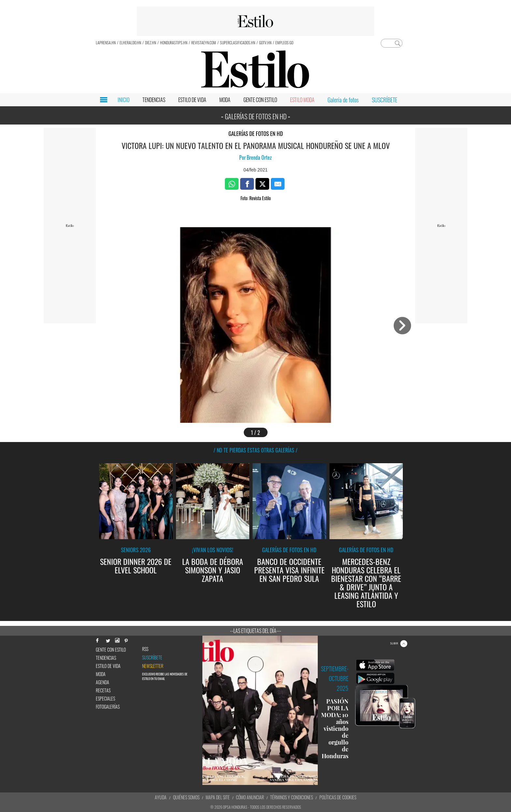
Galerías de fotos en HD (256, 133)
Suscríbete (152, 657)
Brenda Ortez (259, 157)
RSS (145, 649)
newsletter (153, 666)
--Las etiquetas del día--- (256, 631)
